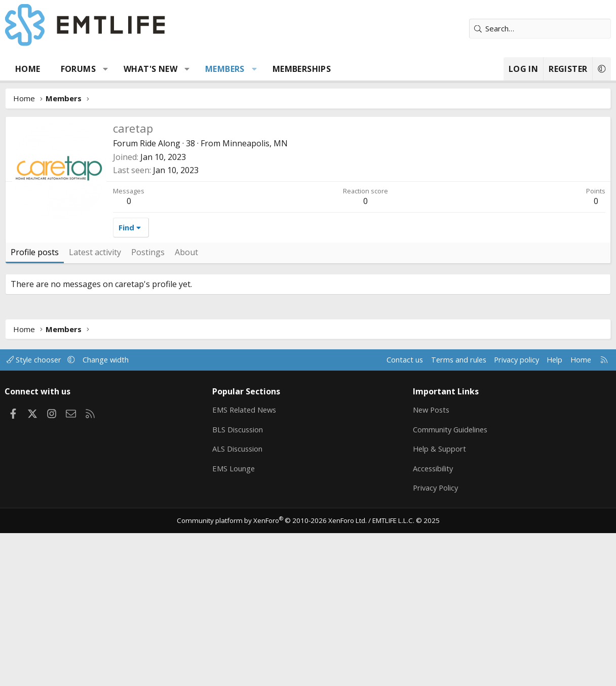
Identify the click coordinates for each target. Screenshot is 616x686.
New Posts (431, 561)
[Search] (540, 29)
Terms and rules (450, 511)
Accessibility (433, 621)
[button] (106, 69)
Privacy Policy (436, 640)
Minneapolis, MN (255, 295)
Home (28, 69)
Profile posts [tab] (35, 404)
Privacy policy (510, 511)
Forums (78, 69)
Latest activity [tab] (95, 404)
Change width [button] (112, 511)
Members (225, 69)
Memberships (302, 69)
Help (549, 511)
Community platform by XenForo (274, 674)
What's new (150, 69)
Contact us (395, 511)
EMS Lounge (235, 621)
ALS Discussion (239, 601)
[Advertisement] (308, 192)
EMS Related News (247, 561)
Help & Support (439, 601)
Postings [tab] (148, 404)
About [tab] (186, 404)
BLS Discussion (239, 581)
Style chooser (39, 511)
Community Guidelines (450, 581)
